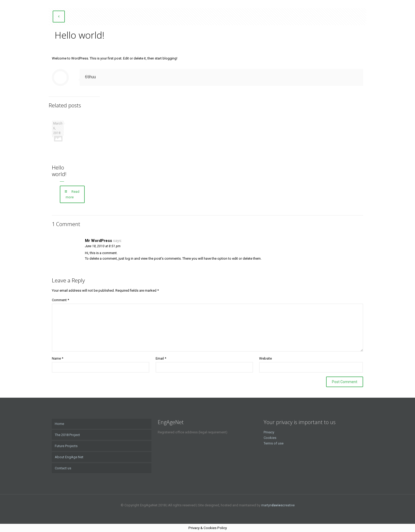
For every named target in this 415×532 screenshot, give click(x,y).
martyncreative (278, 505)
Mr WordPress (98, 241)
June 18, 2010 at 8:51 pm (103, 246)
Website (265, 358)
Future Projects (66, 446)
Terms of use (274, 443)
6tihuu (90, 77)
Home (59, 424)
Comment (60, 300)
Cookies (270, 438)
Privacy (269, 432)
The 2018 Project (67, 435)
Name (58, 358)
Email (161, 358)
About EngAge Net (69, 457)
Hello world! (59, 171)
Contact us (63, 468)
